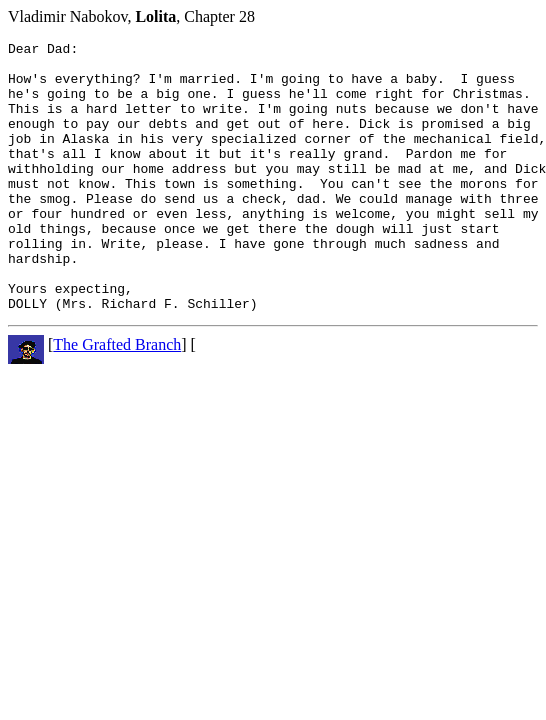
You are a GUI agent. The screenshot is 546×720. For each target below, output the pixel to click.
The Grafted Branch (117, 398)
